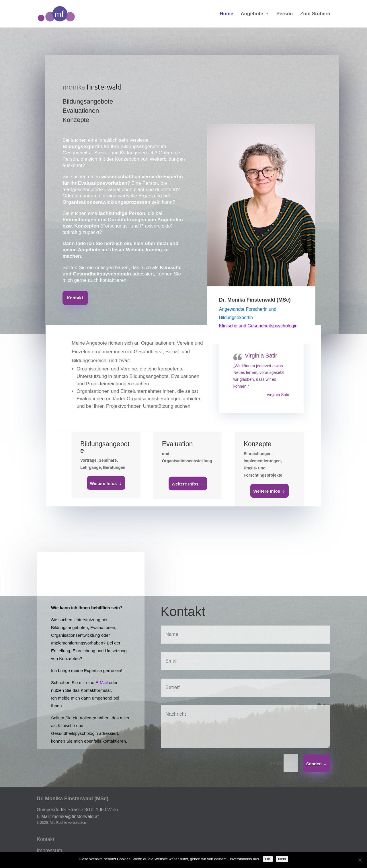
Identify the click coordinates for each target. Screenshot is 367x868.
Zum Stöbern (315, 14)
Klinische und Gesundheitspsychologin (258, 326)
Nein (282, 859)
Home (226, 14)
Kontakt (75, 298)
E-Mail (102, 682)
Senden (314, 764)
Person (285, 14)
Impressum (49, 850)
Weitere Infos (103, 483)
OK (268, 859)
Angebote (252, 14)
